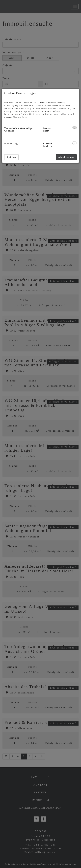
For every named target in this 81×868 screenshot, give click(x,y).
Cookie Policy (21, 117)
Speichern (11, 157)
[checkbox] (74, 127)
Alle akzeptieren (66, 157)
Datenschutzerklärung (57, 114)
